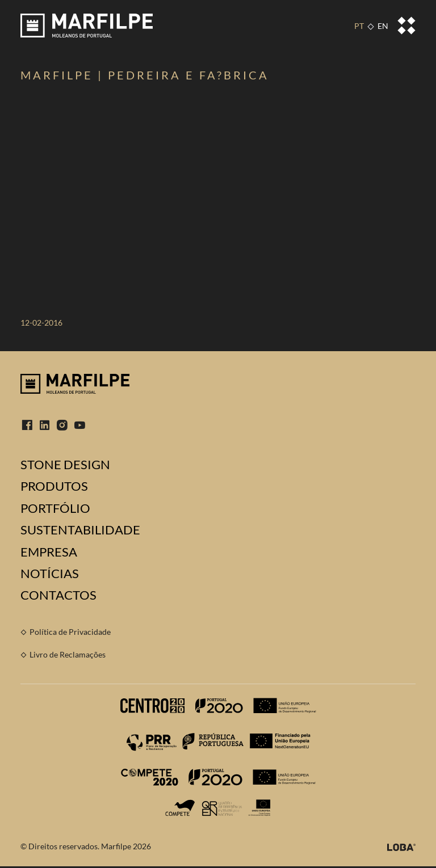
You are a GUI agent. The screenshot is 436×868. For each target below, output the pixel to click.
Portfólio (55, 508)
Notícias (50, 574)
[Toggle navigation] (406, 26)
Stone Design (65, 465)
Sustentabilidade (80, 530)
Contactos (58, 595)
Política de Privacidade (70, 632)
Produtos (54, 486)
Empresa (49, 552)
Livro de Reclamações (68, 654)
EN (383, 26)
